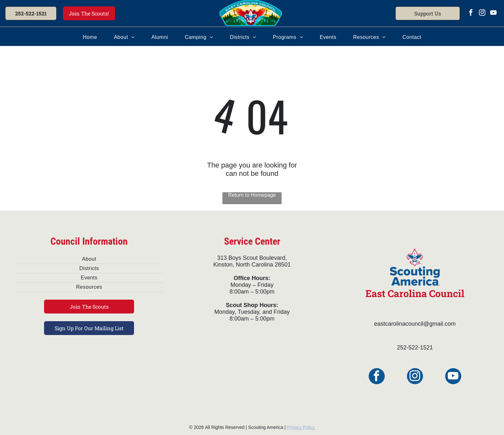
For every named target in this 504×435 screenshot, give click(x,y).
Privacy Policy (301, 427)
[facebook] (471, 13)
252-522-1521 (415, 348)
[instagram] (482, 13)
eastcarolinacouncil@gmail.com (415, 324)
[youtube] (493, 13)
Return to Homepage (252, 195)
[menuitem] (90, 37)
